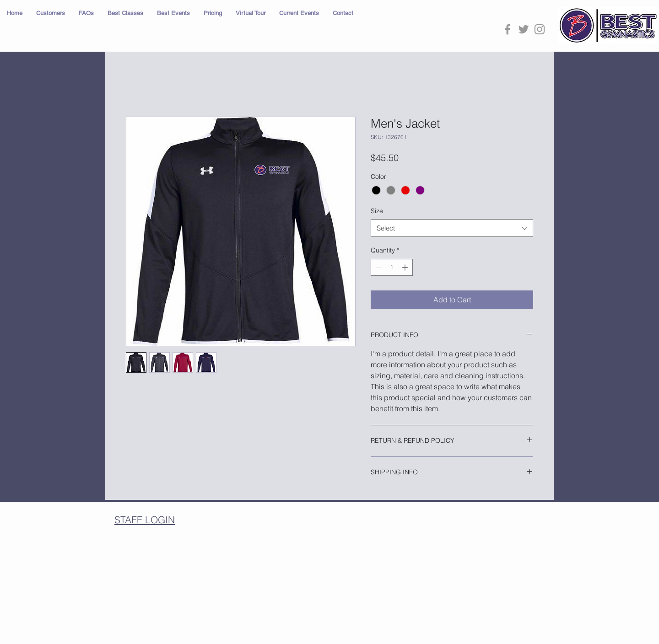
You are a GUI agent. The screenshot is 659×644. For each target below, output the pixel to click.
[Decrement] (378, 267)
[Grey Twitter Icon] (524, 29)
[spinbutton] (392, 267)
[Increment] (406, 267)
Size (377, 211)
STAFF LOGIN (145, 520)
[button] (51, 13)
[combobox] (452, 228)
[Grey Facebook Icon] (508, 29)
